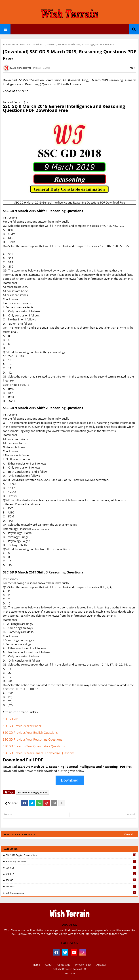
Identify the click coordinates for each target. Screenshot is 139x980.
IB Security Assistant (71, 861)
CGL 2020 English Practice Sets (71, 855)
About (49, 965)
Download (70, 780)
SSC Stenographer (71, 893)
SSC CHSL (71, 874)
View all (129, 834)
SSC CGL (71, 868)
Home (6, 44)
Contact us (64, 965)
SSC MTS (71, 886)
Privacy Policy (83, 965)
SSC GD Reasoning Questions (27, 44)
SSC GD (71, 880)
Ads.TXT (101, 965)
